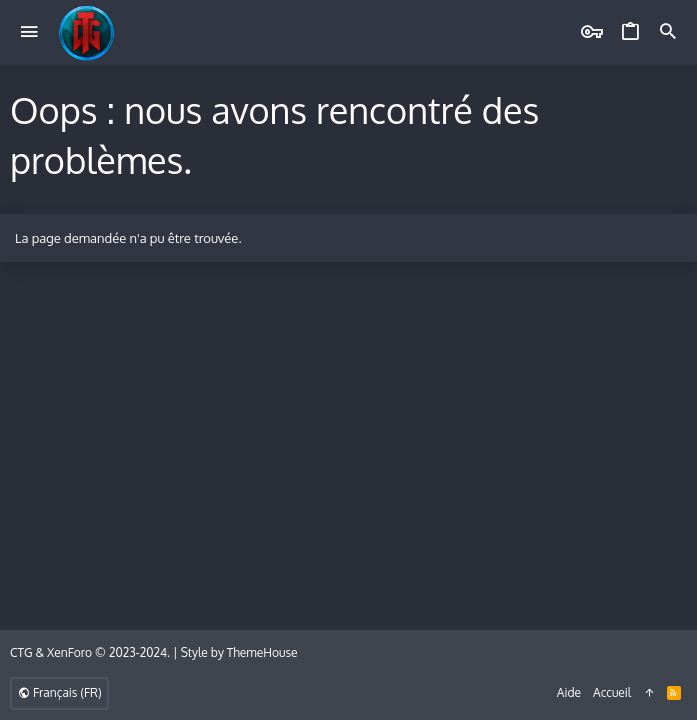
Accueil (612, 692)
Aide (569, 692)
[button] (29, 32)
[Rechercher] (668, 32)
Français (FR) (59, 692)
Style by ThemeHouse (239, 652)
